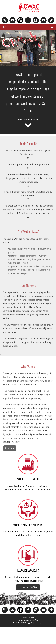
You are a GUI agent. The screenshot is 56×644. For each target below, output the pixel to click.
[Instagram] (36, 20)
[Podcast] (20, 20)
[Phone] (5, 20)
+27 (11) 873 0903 (21, 623)
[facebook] (28, 20)
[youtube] (43, 20)
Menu (5, 27)
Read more (10, 450)
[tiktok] (51, 20)
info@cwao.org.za (36, 623)
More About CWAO (28, 587)
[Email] (13, 20)
